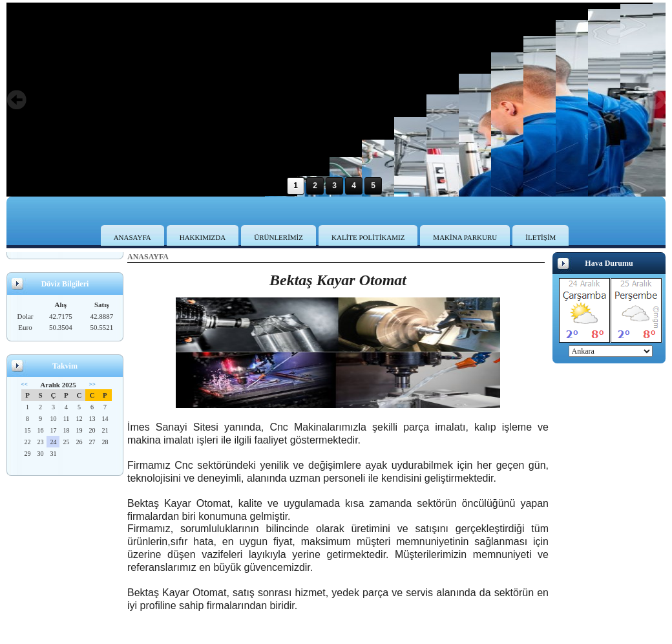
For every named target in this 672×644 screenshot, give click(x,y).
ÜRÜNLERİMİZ (278, 237)
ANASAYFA (132, 237)
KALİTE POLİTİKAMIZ (368, 237)
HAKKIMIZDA (203, 237)
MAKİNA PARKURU (465, 237)
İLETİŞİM (541, 237)
